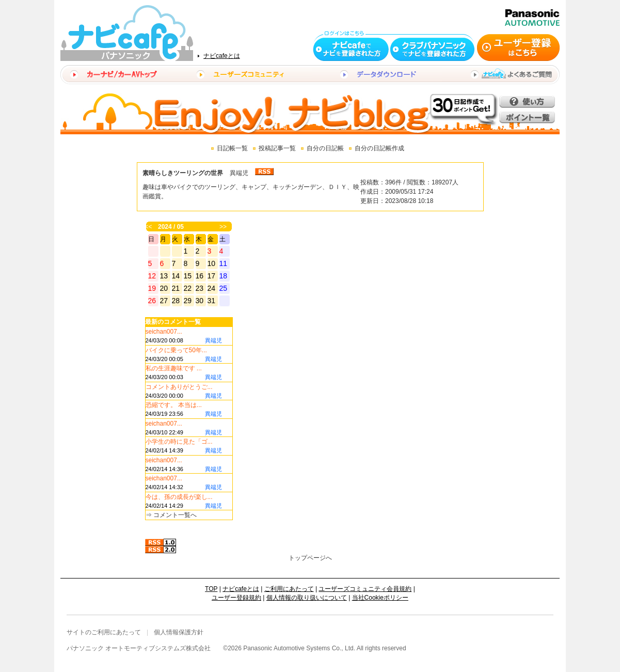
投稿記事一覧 (277, 148)
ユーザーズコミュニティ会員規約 (365, 589)
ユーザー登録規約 (236, 598)
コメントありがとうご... (179, 387)
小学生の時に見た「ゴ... (179, 442)
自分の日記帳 (325, 148)
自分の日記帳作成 (379, 148)
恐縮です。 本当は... (174, 405)
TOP (211, 589)
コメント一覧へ (175, 515)
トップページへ (310, 558)
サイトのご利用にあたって (104, 632)
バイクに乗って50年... (176, 350)
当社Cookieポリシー (380, 598)
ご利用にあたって (289, 589)
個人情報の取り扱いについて (307, 598)
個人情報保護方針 (179, 632)
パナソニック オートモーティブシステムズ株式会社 (139, 648)
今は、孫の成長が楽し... (179, 497)
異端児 (239, 173)
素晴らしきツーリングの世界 (183, 173)
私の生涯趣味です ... (174, 368)
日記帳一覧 (232, 148)
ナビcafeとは (222, 56)
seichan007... (164, 332)
